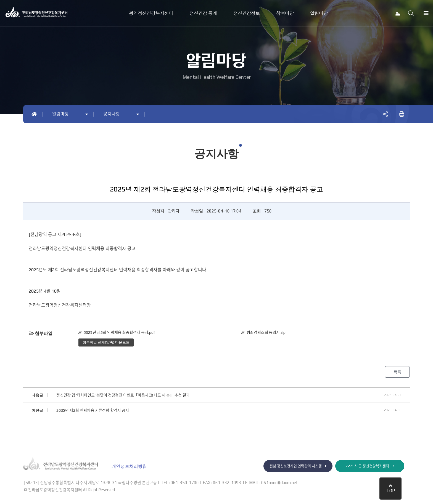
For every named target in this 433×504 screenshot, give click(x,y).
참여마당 (285, 13)
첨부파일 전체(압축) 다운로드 (106, 342)
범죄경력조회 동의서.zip (266, 332)
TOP (391, 488)
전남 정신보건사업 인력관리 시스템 (298, 466)
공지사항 (112, 114)
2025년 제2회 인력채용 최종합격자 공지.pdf (119, 332)
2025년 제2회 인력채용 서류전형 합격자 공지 (93, 411)
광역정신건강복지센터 (151, 13)
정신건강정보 (247, 13)
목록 (397, 372)
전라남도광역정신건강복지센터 (36, 12)
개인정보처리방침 (129, 467)
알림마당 (319, 13)
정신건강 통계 (203, 13)
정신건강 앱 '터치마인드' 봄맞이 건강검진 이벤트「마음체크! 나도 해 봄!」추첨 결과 (123, 395)
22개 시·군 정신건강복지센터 (370, 466)
